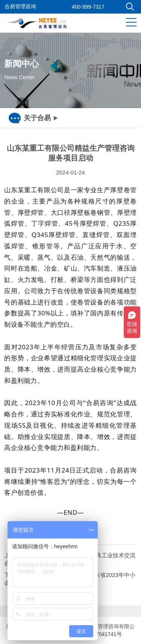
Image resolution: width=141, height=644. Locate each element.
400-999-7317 (88, 7)
